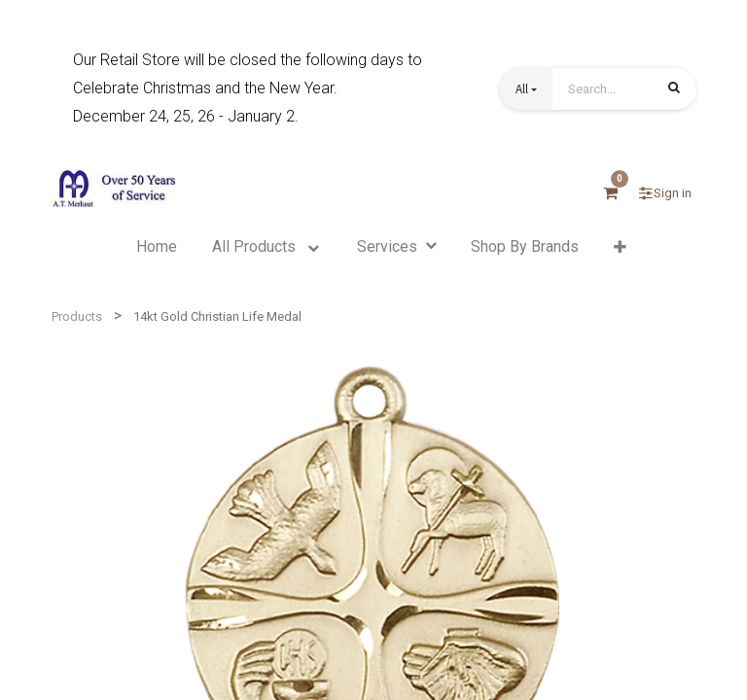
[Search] (674, 90)
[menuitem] (157, 247)
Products (77, 316)
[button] (526, 89)
